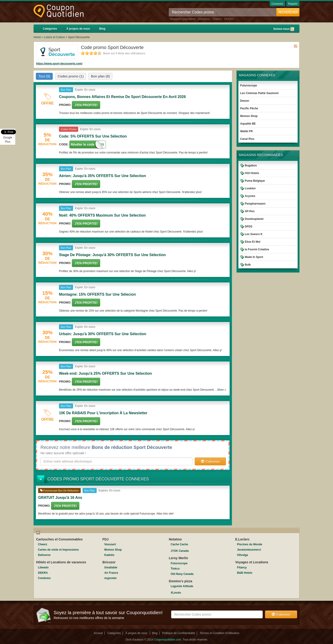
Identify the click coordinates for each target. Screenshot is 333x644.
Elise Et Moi (253, 242)
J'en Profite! (86, 105)
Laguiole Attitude (182, 586)
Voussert (110, 544)
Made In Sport (254, 257)
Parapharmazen (255, 204)
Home (37, 37)
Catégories (50, 29)
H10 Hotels (252, 173)
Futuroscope (249, 86)
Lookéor (250, 188)
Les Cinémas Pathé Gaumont (259, 93)
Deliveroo (204, 19)
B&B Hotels (245, 573)
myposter (111, 578)
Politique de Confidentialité (179, 633)
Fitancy (242, 567)
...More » (220, 390)
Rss (292, 29)
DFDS (249, 227)
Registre (293, 4)
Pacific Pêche (249, 108)
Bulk (248, 265)
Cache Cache (179, 544)
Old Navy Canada (182, 574)
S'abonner (210, 461)
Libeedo (43, 567)
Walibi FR (247, 131)
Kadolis (109, 555)
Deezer (245, 101)
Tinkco (175, 569)
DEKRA (229, 19)
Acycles (250, 196)
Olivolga (242, 555)
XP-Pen (250, 211)
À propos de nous (78, 29)
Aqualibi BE (248, 124)
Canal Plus (247, 139)
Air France (111, 573)
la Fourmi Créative (257, 249)
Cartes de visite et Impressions (58, 550)
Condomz (44, 578)
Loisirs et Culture (55, 37)
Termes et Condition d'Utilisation (220, 633)
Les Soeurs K (254, 234)
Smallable (111, 567)
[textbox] (116, 461)
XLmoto (176, 593)
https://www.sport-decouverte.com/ (59, 64)
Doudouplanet (254, 219)
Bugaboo (251, 166)
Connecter (277, 4)
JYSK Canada (180, 551)
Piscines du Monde (250, 544)
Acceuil (98, 633)
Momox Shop (249, 116)
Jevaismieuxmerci (249, 550)
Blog (102, 29)
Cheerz (217, 19)
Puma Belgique (255, 181)
